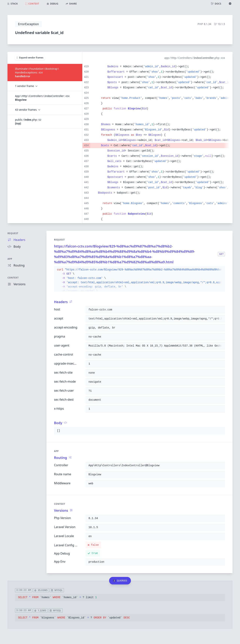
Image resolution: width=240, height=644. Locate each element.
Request (13, 233)
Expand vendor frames (30, 58)
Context (13, 278)
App (10, 259)
